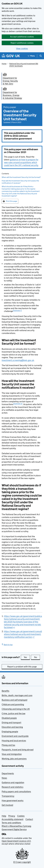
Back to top (7, 645)
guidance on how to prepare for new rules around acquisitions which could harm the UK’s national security (21, 162)
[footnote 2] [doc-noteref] (18, 404)
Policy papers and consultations (16, 791)
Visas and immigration (12, 754)
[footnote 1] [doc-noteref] (17, 310)
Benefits (5, 691)
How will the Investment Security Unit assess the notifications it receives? (20, 182)
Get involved (7, 805)
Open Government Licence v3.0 (16, 841)
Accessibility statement (13, 819)
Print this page (11, 201)
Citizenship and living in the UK (16, 709)
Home (4, 64)
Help (4, 816)
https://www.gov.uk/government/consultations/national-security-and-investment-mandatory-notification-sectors (23, 634)
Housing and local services (14, 741)
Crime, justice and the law (14, 713)
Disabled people (9, 718)
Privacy (12, 816)
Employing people (10, 732)
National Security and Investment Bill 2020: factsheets (24, 65)
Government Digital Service (14, 829)
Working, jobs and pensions (14, 759)
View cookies (22, 48)
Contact (29, 819)
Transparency (8, 796)
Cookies (21, 816)
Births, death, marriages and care (17, 695)
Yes (27, 657)
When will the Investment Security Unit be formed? (21, 177)
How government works (13, 801)
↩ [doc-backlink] (14, 627)
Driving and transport (11, 723)
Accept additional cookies (22, 37)
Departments (8, 773)
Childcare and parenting (13, 704)
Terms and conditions (11, 823)
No (37, 657)
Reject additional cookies (22, 43)
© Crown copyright (22, 862)
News (4, 778)
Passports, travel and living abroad (18, 750)
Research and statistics (13, 787)
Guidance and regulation (13, 782)
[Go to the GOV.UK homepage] (11, 56)
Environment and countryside (15, 736)
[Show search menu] (41, 56)
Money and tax (8, 745)
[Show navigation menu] (31, 56)
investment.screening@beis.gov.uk (18, 360)
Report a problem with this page (22, 667)
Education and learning (12, 727)
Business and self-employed (14, 700)
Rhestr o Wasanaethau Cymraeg (16, 826)
